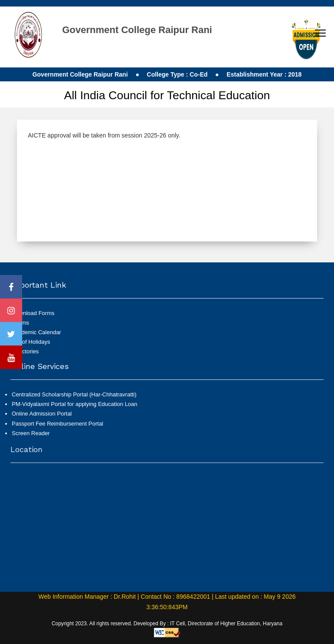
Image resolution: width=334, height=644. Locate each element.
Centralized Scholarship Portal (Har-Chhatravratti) (74, 400)
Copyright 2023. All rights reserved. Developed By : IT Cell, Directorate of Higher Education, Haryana (167, 624)
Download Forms (33, 313)
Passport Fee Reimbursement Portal (57, 429)
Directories (25, 351)
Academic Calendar (36, 332)
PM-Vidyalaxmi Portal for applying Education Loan (75, 410)
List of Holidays (31, 342)
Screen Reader (31, 438)
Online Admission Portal (42, 419)
